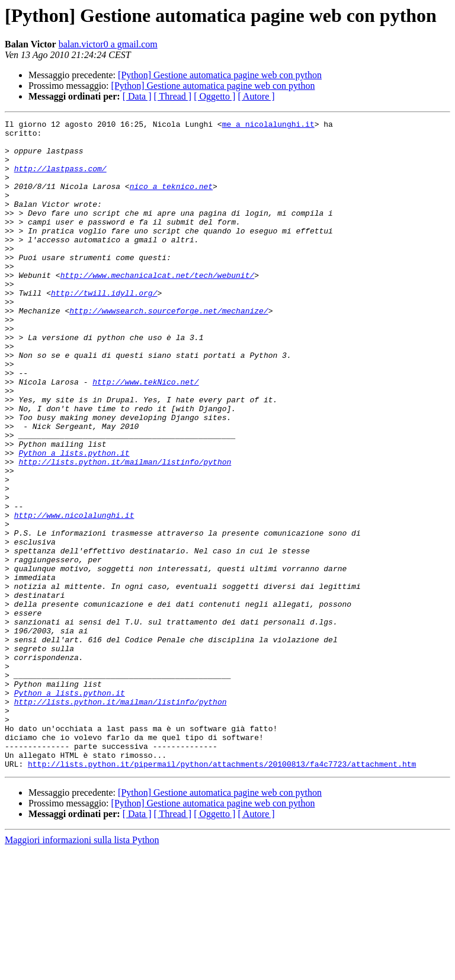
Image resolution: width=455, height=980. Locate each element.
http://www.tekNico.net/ (145, 435)
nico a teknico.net (171, 200)
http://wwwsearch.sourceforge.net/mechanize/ (169, 350)
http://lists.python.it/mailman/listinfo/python (125, 531)
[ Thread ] (173, 96)
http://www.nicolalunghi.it (74, 595)
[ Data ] (137, 96)
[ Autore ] (256, 96)
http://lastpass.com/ (60, 179)
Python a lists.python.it (74, 520)
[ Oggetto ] (214, 96)
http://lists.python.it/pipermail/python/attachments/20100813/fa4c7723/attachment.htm (222, 893)
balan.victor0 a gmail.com (108, 44)
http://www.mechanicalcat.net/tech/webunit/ (158, 307)
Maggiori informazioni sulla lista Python (82, 970)
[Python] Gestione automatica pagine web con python (220, 75)
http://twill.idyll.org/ (104, 328)
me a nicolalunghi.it (268, 126)
